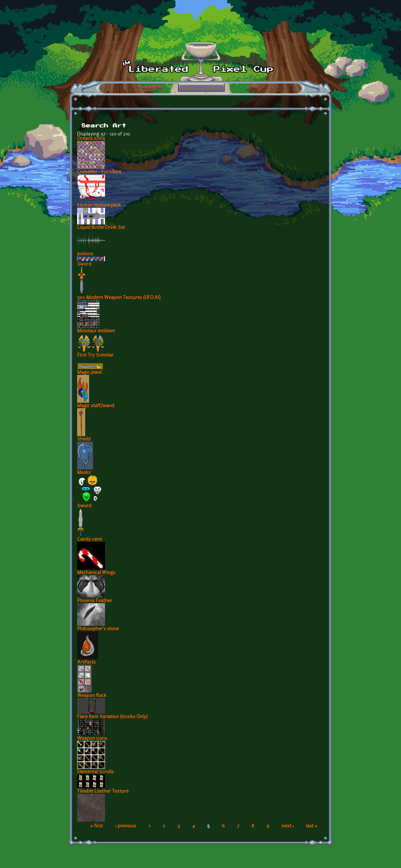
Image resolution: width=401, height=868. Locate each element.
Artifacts (86, 662)
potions (85, 254)
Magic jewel (89, 373)
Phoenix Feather (95, 601)
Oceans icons (91, 139)
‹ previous (126, 826)
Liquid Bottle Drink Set (101, 228)
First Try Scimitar (95, 355)
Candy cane (90, 540)
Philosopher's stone (98, 629)
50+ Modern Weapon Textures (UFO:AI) (119, 298)
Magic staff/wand (96, 406)
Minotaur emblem (96, 331)
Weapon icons (92, 739)
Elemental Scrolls (95, 772)
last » (312, 826)
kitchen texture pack (99, 206)
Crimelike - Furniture (99, 172)
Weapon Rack (92, 696)
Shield (84, 439)
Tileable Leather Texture (103, 792)
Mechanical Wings (96, 573)
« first (96, 826)
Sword (84, 264)
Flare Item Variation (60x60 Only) (112, 717)
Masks (84, 473)
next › (288, 826)
